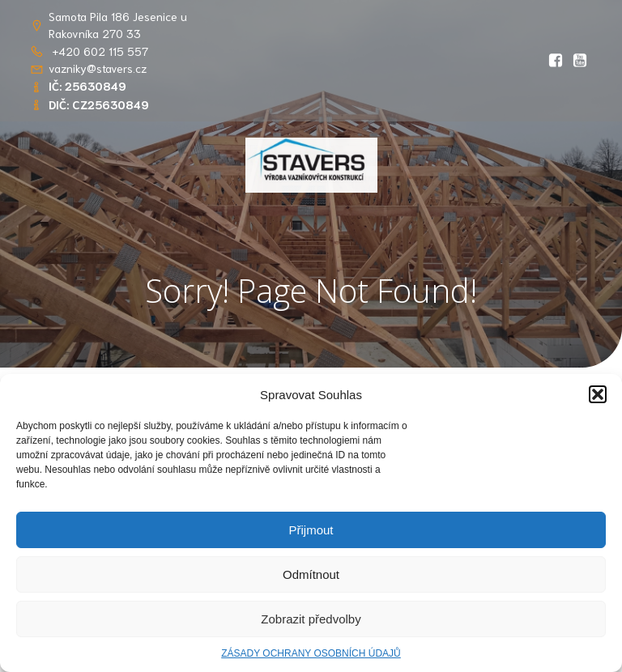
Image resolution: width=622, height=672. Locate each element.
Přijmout (311, 530)
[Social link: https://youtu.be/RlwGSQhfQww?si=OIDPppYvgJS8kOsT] (580, 61)
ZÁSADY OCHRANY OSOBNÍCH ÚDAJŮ (311, 653)
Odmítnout (311, 574)
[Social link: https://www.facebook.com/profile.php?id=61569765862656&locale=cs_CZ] (556, 61)
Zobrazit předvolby (311, 619)
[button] (598, 394)
